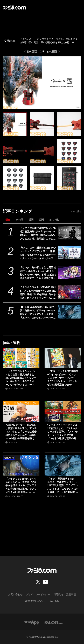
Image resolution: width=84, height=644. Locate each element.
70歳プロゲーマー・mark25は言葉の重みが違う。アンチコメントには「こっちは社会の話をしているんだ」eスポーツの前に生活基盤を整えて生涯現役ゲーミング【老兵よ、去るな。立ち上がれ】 (21, 432)
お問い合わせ (15, 594)
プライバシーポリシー (38, 594)
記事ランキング (17, 211)
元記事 (9, 41)
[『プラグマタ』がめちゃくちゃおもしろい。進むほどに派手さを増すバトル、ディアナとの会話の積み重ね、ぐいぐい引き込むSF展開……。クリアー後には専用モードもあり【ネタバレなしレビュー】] (21, 466)
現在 (8, 220)
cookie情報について (36, 601)
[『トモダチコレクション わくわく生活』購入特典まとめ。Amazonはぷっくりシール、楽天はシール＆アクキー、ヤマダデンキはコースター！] (21, 358)
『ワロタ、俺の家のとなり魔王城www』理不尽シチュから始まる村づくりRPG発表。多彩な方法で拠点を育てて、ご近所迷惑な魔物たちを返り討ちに (38, 273)
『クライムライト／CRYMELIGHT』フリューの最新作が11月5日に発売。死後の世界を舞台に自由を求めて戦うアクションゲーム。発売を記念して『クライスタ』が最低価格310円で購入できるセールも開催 (38, 293)
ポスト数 (54, 220)
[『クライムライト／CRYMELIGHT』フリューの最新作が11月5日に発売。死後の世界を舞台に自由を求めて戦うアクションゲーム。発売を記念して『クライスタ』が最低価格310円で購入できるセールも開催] (69, 292)
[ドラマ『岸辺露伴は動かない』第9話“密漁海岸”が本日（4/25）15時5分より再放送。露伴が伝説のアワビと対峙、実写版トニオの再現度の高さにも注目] (69, 233)
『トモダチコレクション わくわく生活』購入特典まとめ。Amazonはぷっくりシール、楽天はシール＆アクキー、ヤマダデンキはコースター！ (21, 378)
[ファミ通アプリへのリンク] (32, 622)
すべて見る (76, 211)
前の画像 (32, 51)
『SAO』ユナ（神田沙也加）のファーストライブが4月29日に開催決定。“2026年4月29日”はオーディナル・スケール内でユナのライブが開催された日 (38, 253)
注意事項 (71, 594)
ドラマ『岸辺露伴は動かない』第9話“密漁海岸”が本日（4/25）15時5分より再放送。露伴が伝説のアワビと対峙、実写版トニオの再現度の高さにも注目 (38, 234)
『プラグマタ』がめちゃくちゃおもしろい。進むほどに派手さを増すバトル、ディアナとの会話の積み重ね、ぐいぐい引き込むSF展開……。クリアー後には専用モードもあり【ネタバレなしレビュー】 (21, 486)
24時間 (19, 220)
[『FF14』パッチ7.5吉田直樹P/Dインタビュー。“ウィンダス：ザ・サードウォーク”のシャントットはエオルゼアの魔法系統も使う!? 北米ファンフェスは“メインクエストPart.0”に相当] (63, 358)
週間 (31, 220)
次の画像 (52, 51)
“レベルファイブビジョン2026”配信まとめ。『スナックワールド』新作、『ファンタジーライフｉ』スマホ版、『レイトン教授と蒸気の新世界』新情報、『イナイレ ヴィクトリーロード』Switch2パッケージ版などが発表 (63, 432)
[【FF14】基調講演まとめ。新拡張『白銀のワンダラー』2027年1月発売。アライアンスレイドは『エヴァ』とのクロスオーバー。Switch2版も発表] (69, 312)
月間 (41, 220)
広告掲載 (54, 601)
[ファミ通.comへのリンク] (14, 7)
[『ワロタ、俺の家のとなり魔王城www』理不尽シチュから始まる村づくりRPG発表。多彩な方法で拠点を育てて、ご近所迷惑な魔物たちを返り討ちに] (69, 272)
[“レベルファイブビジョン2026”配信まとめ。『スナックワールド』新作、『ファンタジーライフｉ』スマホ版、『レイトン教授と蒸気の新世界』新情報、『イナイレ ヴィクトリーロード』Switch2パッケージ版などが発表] (63, 412)
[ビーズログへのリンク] (54, 622)
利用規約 (58, 594)
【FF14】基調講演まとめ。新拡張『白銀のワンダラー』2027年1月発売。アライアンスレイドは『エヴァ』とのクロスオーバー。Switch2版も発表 (38, 313)
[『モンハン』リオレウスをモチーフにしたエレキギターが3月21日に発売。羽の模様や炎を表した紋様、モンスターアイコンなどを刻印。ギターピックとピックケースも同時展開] (15, 124)
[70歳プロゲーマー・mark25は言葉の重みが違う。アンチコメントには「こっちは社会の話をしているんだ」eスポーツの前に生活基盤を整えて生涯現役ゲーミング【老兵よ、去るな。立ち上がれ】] (21, 412)
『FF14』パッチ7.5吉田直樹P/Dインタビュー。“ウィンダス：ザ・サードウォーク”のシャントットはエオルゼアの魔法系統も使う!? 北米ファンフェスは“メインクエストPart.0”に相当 (62, 378)
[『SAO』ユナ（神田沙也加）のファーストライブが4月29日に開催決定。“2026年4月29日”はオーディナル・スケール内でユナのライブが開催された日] (69, 253)
